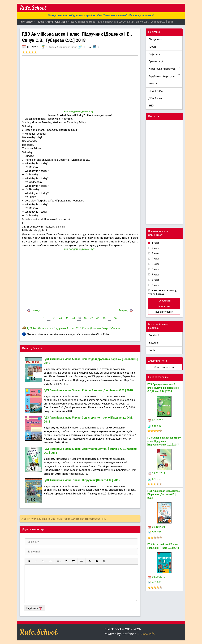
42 (61, 318)
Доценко (96, 328)
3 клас (155, 253)
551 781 (155, 532)
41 (54, 318)
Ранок (86, 328)
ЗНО (151, 106)
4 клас (155, 259)
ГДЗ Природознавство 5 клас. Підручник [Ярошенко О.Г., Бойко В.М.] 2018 (163, 388)
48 (98, 318)
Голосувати (164, 301)
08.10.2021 (157, 527)
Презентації (156, 61)
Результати (164, 306)
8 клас (155, 280)
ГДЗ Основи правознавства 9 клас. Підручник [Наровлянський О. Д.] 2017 (164, 441)
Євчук (105, 328)
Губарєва (115, 328)
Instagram (154, 343)
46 (85, 318)
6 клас (155, 269)
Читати (164, 83)
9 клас (155, 285)
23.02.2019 (157, 473)
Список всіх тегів (164, 367)
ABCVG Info (146, 634)
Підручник (60, 328)
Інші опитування (164, 312)
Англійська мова (67, 47)
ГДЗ (30, 328)
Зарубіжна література (164, 76)
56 (115, 318)
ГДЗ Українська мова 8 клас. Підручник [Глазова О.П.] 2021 (164, 494)
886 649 (155, 426)
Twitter (152, 350)
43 (67, 318)
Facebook (154, 335)
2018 (78, 328)
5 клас (155, 264)
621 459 (155, 479)
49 (104, 318)
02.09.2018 (157, 420)
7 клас (155, 275)
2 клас (155, 248)
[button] (29, 561)
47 (91, 318)
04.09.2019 (157, 577)
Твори (152, 47)
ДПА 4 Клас (156, 91)
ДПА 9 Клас (156, 98)
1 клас (155, 243)
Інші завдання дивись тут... (80, 111)
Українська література (164, 69)
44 (73, 318)
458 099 (155, 582)
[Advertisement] (80, 82)
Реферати (154, 54)
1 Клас (50, 47)
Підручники (164, 39)
